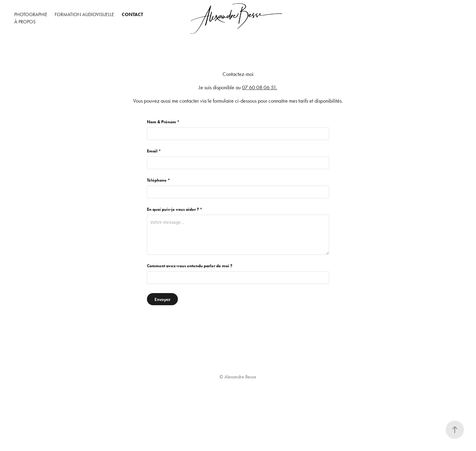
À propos (25, 22)
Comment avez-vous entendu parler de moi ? (190, 266)
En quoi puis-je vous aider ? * (175, 210)
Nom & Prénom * (163, 122)
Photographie (31, 14)
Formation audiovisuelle (84, 14)
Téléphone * (158, 180)
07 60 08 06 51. (260, 87)
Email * (154, 151)
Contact (132, 14)
